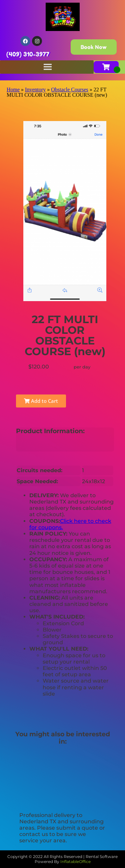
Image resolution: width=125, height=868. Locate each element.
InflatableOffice (75, 861)
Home (13, 90)
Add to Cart (41, 401)
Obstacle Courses (70, 90)
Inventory (35, 90)
